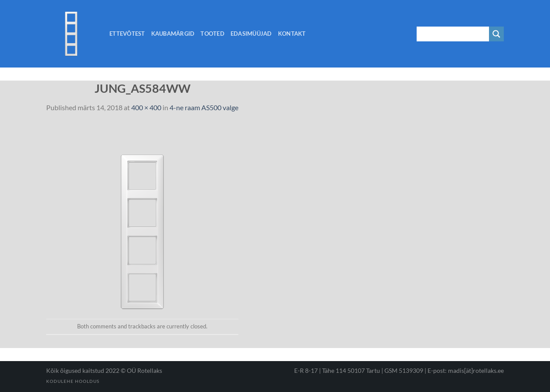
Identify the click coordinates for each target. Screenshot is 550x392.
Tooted (212, 34)
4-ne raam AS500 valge (204, 107)
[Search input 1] (453, 34)
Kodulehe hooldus (73, 381)
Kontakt (292, 34)
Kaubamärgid (173, 34)
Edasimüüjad (251, 34)
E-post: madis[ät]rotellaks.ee (466, 370)
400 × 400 (146, 107)
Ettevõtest (127, 34)
